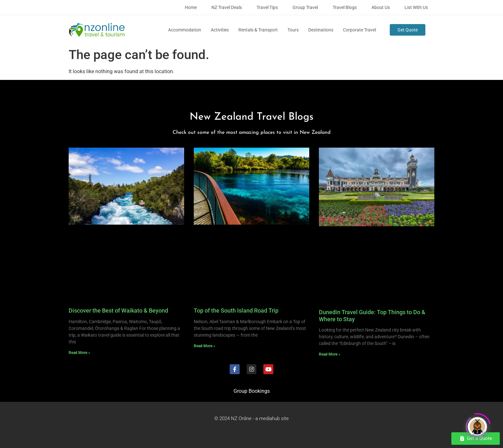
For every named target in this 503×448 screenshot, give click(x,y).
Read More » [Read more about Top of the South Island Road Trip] (205, 346)
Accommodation (185, 30)
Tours (293, 30)
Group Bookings (252, 391)
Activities (220, 30)
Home (191, 7)
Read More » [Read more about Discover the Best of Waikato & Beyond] (79, 353)
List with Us (416, 7)
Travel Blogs (345, 7)
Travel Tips (267, 7)
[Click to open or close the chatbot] (477, 424)
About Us (381, 7)
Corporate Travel (359, 30)
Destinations (321, 30)
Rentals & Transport (258, 30)
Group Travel (305, 7)
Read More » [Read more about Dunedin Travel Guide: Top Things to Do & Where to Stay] (330, 354)
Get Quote (408, 30)
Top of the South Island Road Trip (236, 310)
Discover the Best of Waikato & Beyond (118, 310)
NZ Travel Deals (227, 7)
